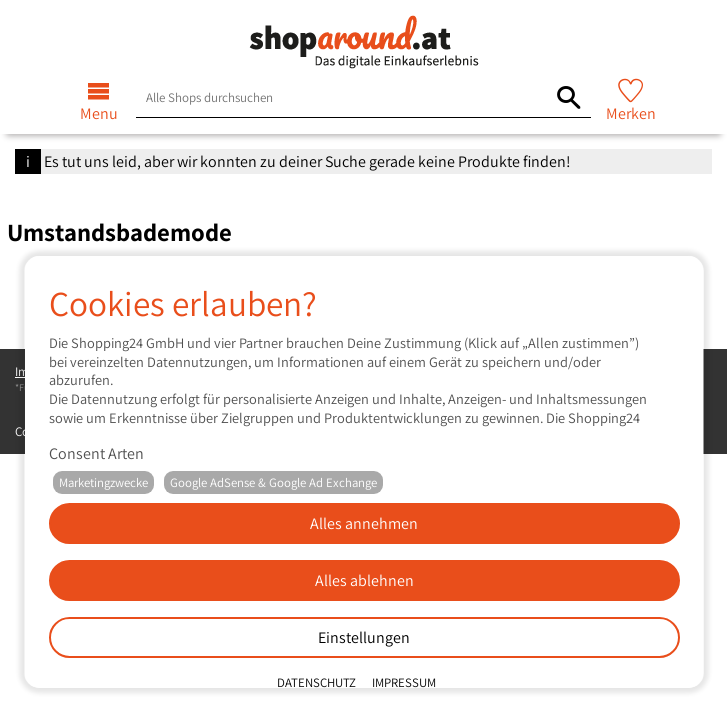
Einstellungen (364, 637)
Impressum (403, 682)
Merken (631, 113)
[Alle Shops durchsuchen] (568, 97)
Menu (99, 113)
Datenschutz (315, 682)
